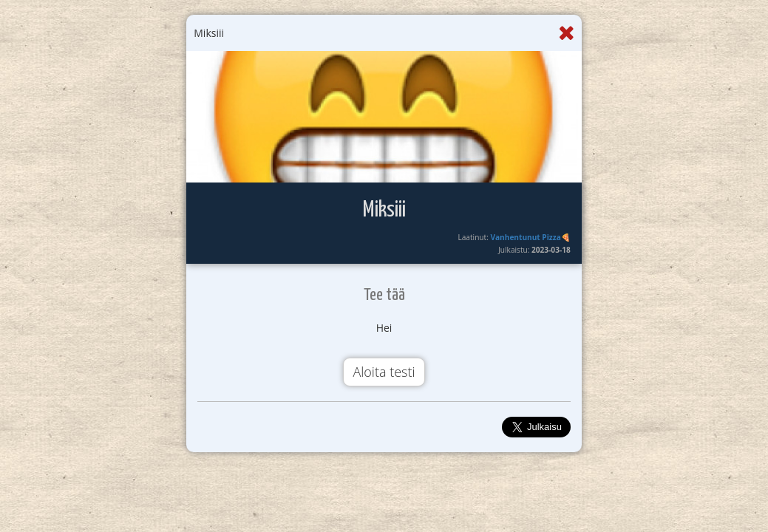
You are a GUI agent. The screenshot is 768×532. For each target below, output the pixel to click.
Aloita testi (384, 372)
